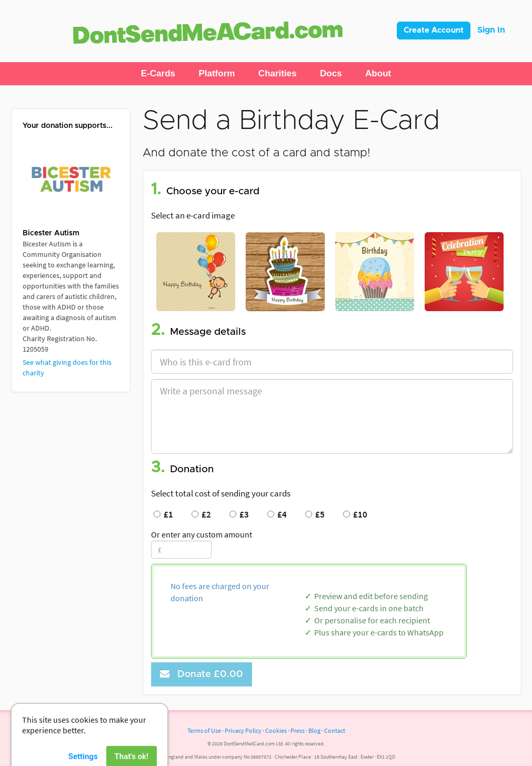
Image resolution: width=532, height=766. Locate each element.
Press (298, 730)
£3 (239, 514)
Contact (335, 730)
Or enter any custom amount (202, 534)
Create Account (434, 30)
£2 (201, 514)
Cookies (276, 730)
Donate (202, 674)
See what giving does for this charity (67, 367)
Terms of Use (204, 730)
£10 (355, 514)
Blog (314, 730)
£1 (163, 514)
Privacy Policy (243, 730)
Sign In (491, 30)
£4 (277, 514)
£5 (315, 514)
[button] (158, 74)
